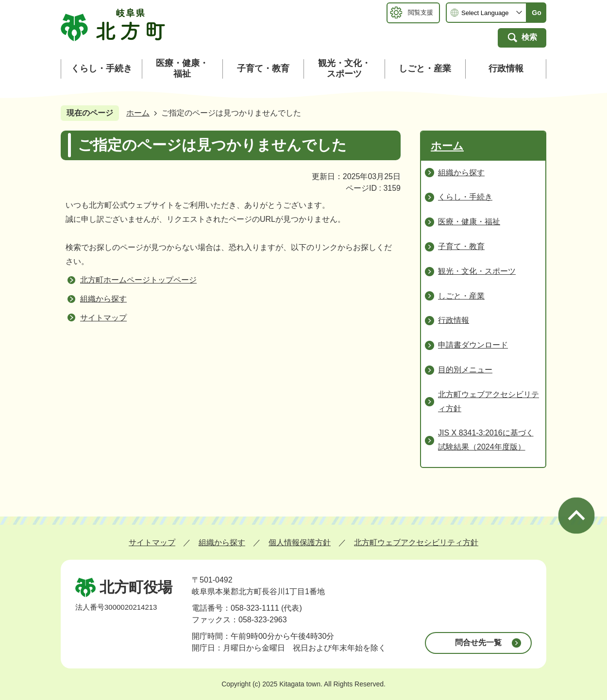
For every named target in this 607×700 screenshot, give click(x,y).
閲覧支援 (421, 12)
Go (536, 13)
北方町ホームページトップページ (138, 280)
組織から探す (103, 299)
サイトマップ (103, 318)
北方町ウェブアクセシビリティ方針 (416, 542)
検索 (529, 37)
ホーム (138, 113)
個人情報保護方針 (300, 542)
